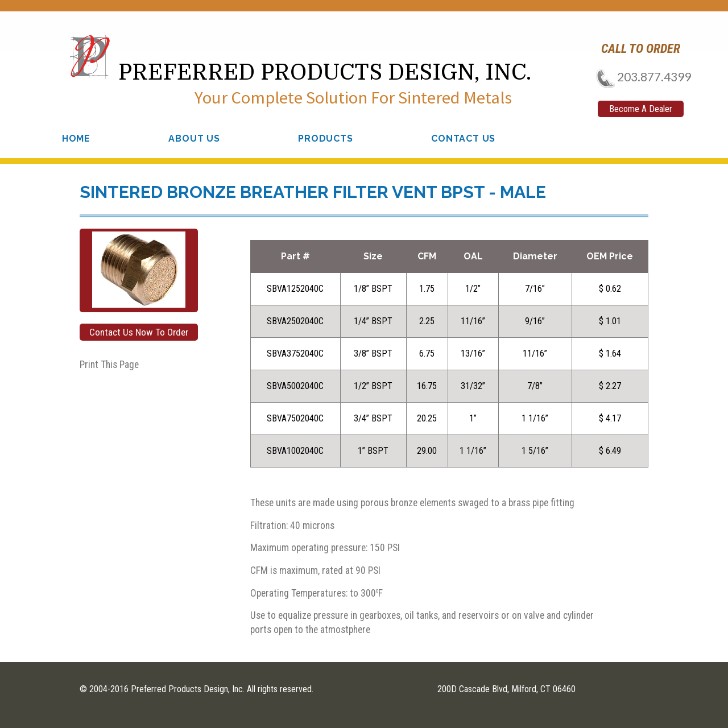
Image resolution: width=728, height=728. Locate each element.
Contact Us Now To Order (139, 332)
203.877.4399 (640, 76)
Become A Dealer (641, 109)
